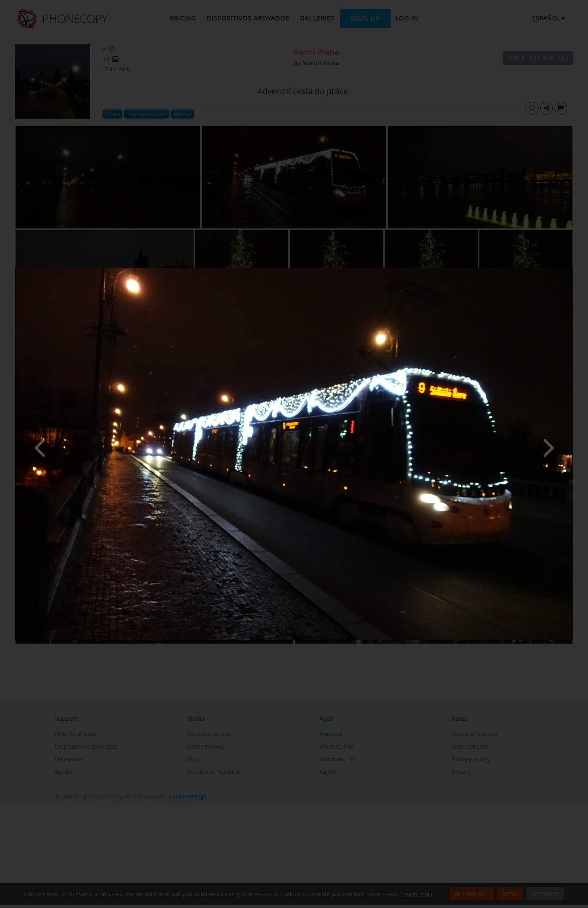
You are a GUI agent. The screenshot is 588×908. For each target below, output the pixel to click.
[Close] (571, 270)
